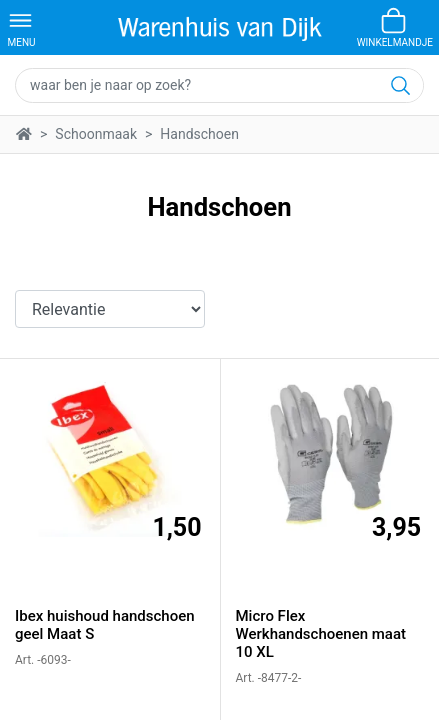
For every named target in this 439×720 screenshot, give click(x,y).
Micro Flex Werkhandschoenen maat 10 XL (321, 634)
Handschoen (199, 134)
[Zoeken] (398, 85)
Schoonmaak (96, 134)
